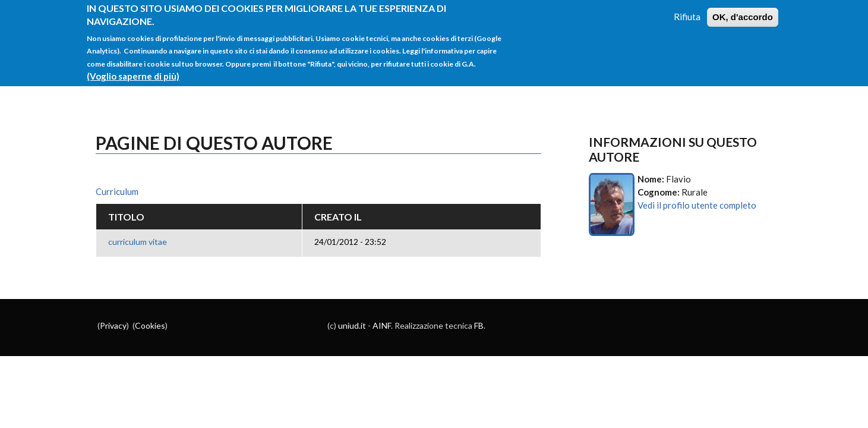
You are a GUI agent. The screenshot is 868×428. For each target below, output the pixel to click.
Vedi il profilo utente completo (697, 205)
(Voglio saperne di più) (133, 70)
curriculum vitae (138, 242)
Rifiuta (687, 10)
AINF (382, 325)
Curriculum (117, 191)
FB (479, 325)
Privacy (113, 325)
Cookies (150, 325)
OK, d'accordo (743, 10)
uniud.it (352, 325)
